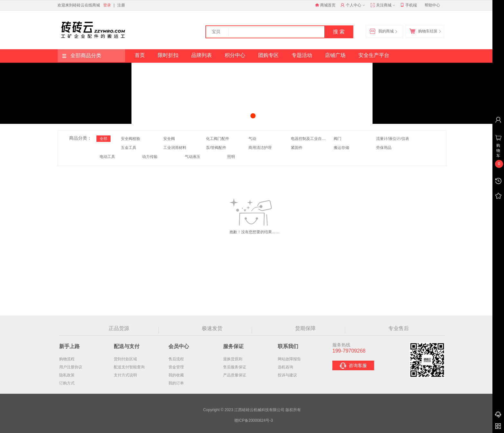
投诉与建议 (287, 375)
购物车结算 (425, 32)
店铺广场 (335, 55)
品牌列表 (202, 55)
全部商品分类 (82, 55)
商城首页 (325, 5)
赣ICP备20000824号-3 (254, 420)
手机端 (409, 5)
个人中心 (353, 5)
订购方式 (67, 383)
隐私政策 (67, 375)
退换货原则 (233, 359)
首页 (140, 55)
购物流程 (67, 359)
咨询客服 (353, 366)
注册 (121, 5)
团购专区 (268, 55)
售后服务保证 (235, 367)
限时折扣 (168, 55)
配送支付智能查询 (129, 367)
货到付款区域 (125, 359)
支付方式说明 (125, 375)
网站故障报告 (289, 359)
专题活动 (302, 55)
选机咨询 (285, 367)
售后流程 (176, 359)
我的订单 (176, 383)
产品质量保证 (235, 375)
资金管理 (176, 367)
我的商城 (383, 32)
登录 (107, 5)
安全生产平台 (374, 55)
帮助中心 (432, 5)
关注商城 (383, 5)
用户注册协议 (71, 367)
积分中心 (235, 55)
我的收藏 (176, 375)
